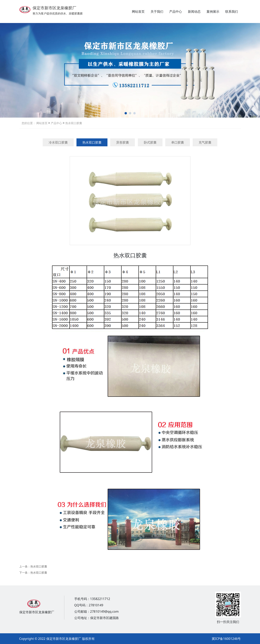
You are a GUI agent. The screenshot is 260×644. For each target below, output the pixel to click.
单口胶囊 (178, 142)
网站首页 (138, 11)
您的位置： (29, 123)
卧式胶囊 (150, 142)
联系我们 (232, 11)
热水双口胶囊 (73, 123)
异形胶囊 (123, 142)
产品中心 (176, 11)
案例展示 (213, 11)
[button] (126, 113)
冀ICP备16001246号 (226, 639)
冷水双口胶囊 (58, 142)
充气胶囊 (205, 142)
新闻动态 (194, 11)
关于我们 (157, 11)
